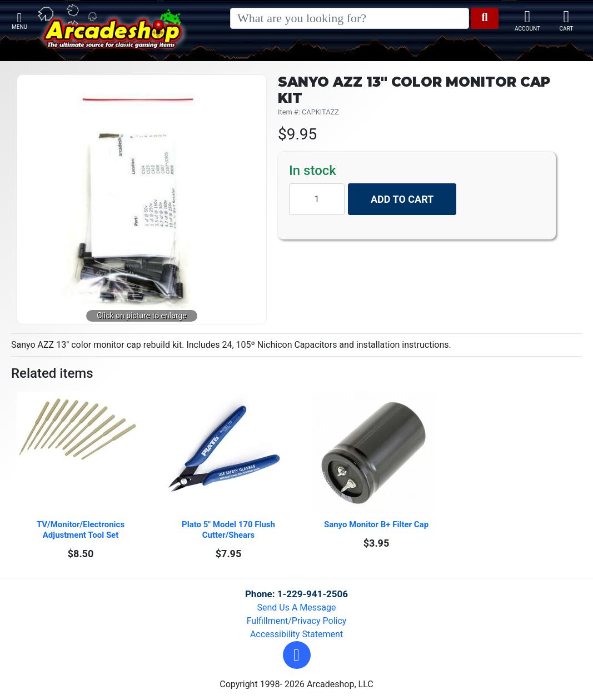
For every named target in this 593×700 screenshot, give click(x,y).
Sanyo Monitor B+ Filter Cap (376, 524)
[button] (297, 655)
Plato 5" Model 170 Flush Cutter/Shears (230, 530)
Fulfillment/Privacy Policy (297, 621)
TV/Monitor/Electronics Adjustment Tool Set (82, 530)
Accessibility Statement (296, 634)
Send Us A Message (297, 607)
